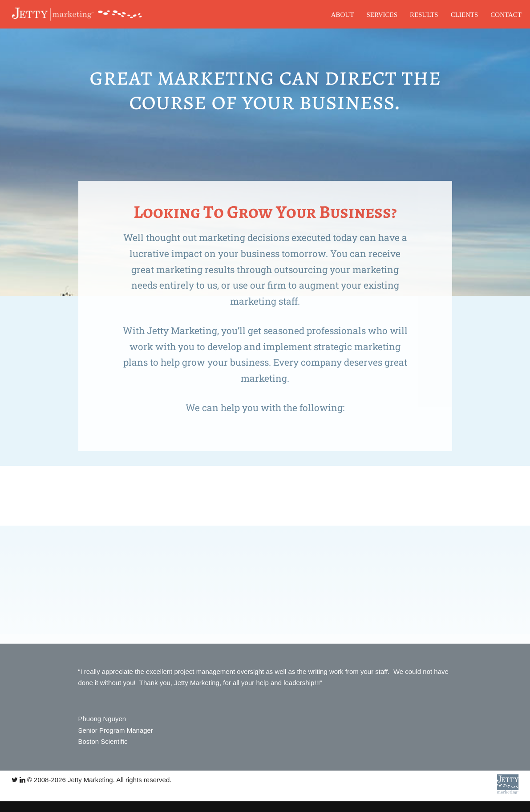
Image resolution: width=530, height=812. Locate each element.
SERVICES (382, 15)
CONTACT (506, 15)
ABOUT (343, 15)
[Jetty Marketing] (75, 14)
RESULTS (424, 15)
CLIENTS (465, 15)
